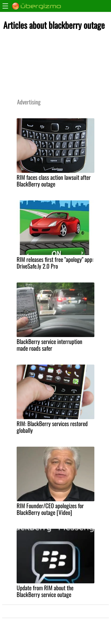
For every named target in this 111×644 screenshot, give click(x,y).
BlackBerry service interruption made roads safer (49, 345)
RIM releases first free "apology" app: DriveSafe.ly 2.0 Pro (55, 263)
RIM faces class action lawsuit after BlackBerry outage (54, 181)
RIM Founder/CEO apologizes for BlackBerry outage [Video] (50, 509)
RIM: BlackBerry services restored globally (52, 427)
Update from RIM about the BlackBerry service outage (45, 591)
